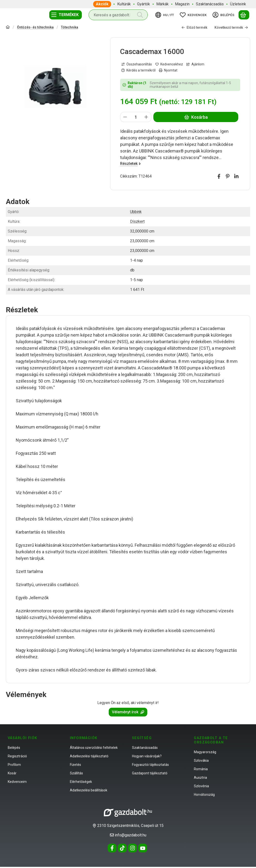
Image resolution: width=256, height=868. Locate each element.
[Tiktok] (122, 848)
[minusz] (125, 117)
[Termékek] (66, 15)
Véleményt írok (128, 712)
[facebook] (219, 176)
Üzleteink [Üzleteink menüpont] (238, 4)
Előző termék (194, 27)
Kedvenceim (17, 782)
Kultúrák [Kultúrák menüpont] (124, 4)
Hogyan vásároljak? (147, 756)
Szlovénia (201, 786)
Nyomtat (168, 70)
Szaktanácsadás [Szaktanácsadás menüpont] (210, 4)
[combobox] (118, 15)
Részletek (130, 164)
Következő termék (231, 27)
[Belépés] (224, 15)
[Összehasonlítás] (137, 64)
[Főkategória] (8, 27)
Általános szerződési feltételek (94, 748)
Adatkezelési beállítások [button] (89, 790)
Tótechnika (70, 27)
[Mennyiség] (136, 117)
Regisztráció (17, 756)
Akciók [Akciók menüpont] (102, 4)
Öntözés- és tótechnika (35, 27)
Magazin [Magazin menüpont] (182, 4)
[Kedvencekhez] (169, 64)
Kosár (12, 773)
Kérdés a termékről (138, 70)
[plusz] (146, 117)
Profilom (14, 765)
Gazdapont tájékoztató (150, 773)
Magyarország (205, 752)
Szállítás (76, 773)
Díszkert (137, 221)
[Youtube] (143, 848)
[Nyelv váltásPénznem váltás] (165, 15)
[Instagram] (132, 848)
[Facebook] (112, 848)
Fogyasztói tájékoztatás (150, 765)
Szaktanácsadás (145, 748)
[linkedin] (236, 176)
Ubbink (136, 212)
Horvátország (204, 795)
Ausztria (200, 778)
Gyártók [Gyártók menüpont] (144, 4)
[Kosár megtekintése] (244, 15)
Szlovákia (201, 761)
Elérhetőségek (81, 782)
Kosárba (196, 117)
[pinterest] (228, 176)
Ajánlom (195, 64)
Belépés (14, 748)
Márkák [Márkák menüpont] (162, 4)
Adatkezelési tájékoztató (89, 756)
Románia (201, 769)
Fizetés (75, 765)
